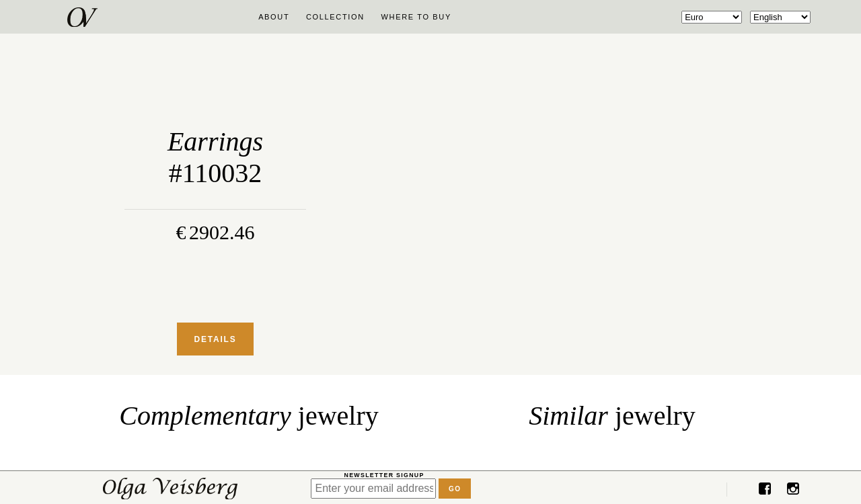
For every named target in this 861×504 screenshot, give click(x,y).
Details (215, 339)
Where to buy (416, 17)
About (274, 17)
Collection (335, 17)
